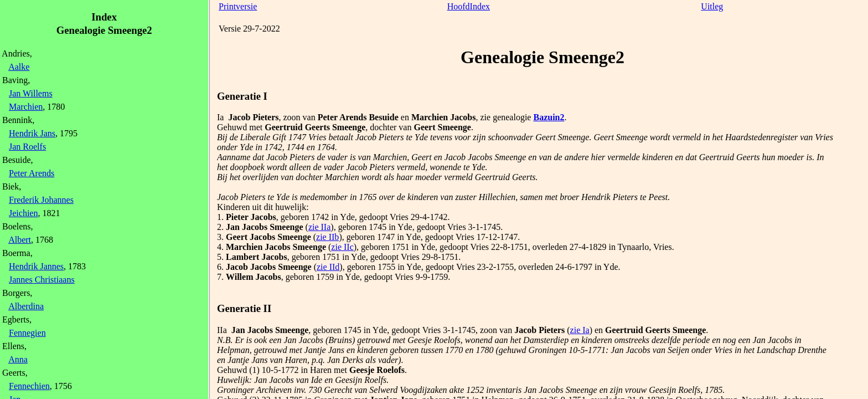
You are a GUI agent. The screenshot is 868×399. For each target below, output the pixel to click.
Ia (220, 117)
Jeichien (23, 213)
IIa (222, 330)
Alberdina (26, 306)
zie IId (328, 267)
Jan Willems (31, 93)
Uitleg (712, 6)
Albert (20, 240)
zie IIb (327, 237)
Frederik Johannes (41, 200)
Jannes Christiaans (42, 280)
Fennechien (29, 386)
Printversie (238, 6)
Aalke (19, 67)
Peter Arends (32, 173)
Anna (18, 359)
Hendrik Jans (32, 133)
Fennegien (27, 333)
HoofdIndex (469, 6)
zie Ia (580, 330)
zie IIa (319, 227)
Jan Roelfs (27, 147)
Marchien (26, 107)
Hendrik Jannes (36, 266)
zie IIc (342, 247)
